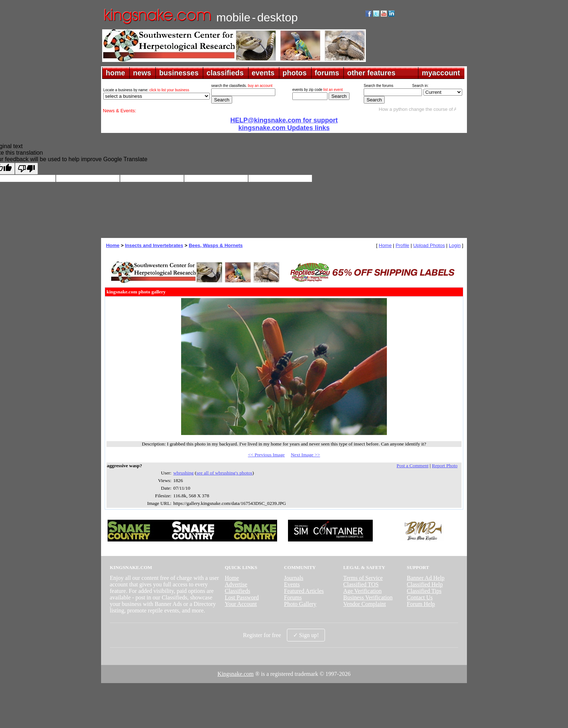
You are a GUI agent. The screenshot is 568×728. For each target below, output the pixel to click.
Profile (402, 245)
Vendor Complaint (365, 604)
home (115, 73)
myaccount (441, 73)
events (263, 73)
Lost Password (242, 597)
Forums (293, 597)
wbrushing (183, 473)
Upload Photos (429, 245)
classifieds (225, 73)
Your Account (241, 604)
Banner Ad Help (426, 578)
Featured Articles (304, 591)
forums (327, 73)
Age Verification (363, 591)
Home (113, 245)
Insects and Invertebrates (154, 245)
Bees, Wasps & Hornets (216, 245)
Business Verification (368, 597)
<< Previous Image (266, 455)
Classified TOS (361, 584)
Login (455, 245)
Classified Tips (424, 591)
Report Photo (445, 466)
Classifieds (237, 591)
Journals (294, 578)
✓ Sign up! (306, 635)
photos (295, 73)
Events (292, 584)
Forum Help (421, 604)
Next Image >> (306, 455)
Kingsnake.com (235, 674)
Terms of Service (363, 578)
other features (371, 73)
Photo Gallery (300, 604)
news (142, 73)
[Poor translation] (26, 169)
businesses (179, 73)
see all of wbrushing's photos (224, 473)
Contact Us (420, 597)
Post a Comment (413, 466)
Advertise (236, 584)
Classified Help (425, 584)
